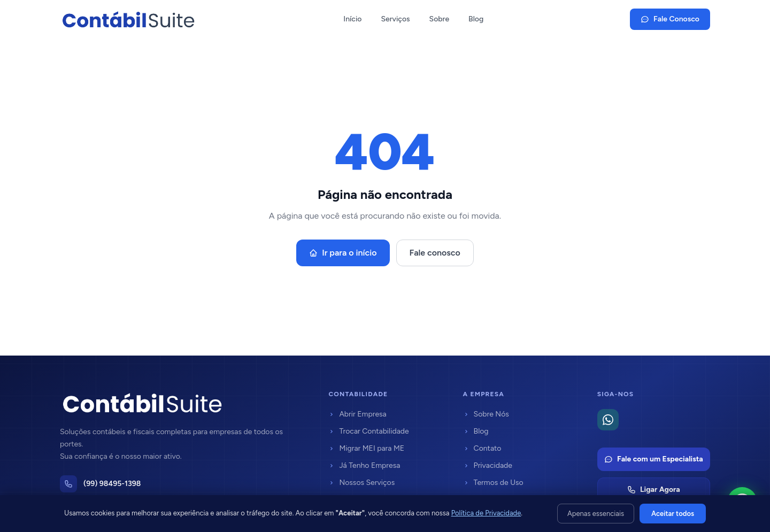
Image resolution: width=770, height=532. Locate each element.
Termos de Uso (493, 483)
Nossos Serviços (361, 483)
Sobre (440, 19)
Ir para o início (343, 253)
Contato (482, 448)
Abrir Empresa (357, 414)
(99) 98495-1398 (112, 484)
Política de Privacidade (486, 513)
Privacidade (488, 465)
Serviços (395, 19)
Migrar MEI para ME (366, 448)
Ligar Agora (654, 489)
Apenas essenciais (596, 514)
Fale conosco (435, 253)
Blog (476, 19)
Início (352, 19)
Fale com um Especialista (654, 459)
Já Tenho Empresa (364, 465)
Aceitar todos (673, 514)
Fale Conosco (670, 19)
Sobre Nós (486, 414)
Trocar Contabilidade (368, 431)
